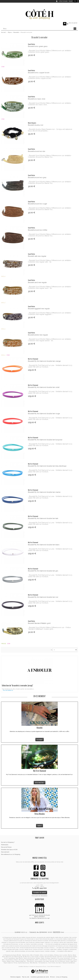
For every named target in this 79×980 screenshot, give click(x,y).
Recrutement (5, 852)
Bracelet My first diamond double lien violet (44, 387)
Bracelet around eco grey (37, 177)
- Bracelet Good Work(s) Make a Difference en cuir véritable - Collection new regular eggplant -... (50, 314)
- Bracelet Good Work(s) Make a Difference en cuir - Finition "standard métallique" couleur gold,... (49, 628)
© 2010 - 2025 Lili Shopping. (59, 977)
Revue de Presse (6, 847)
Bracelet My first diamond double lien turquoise (45, 440)
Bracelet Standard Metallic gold (39, 623)
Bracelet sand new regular (37, 282)
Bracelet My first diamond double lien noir (43, 597)
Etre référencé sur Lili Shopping (11, 854)
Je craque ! (40, 739)
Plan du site (26, 977)
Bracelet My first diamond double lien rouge (44, 414)
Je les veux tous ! (40, 782)
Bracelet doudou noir (36, 125)
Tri (52, 650)
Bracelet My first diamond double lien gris (43, 571)
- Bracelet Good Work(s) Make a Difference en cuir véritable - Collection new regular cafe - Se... (50, 261)
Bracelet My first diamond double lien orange (44, 361)
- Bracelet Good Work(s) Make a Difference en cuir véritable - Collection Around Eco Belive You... (50, 156)
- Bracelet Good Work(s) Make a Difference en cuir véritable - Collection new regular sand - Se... (50, 287)
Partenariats (5, 845)
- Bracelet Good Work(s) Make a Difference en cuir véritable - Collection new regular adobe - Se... (50, 340)
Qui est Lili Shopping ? (8, 842)
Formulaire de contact (40, 892)
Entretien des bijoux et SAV (9, 850)
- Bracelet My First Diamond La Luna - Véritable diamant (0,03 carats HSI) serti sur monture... (50, 366)
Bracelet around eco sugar (38, 204)
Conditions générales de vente (40, 977)
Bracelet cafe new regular (37, 256)
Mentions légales (15, 977)
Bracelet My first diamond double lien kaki (43, 518)
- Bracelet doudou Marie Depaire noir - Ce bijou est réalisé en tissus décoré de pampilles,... (50, 130)
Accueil (3, 32)
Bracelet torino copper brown (39, 73)
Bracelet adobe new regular (38, 335)
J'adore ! (39, 826)
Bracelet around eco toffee (38, 230)
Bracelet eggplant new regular (39, 309)
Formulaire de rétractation (39, 896)
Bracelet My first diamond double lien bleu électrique (47, 466)
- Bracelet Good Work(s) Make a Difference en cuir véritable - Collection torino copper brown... (50, 78)
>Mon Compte (63, 1)
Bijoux (10, 32)
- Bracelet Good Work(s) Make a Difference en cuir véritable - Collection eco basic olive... (50, 104)
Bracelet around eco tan (37, 151)
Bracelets (16, 32)
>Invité (70, 1)
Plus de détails (7, 690)
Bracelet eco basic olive (37, 99)
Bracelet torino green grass (38, 46)
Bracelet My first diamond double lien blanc (44, 545)
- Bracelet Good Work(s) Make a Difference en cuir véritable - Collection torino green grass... (50, 51)
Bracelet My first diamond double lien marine (44, 492)
